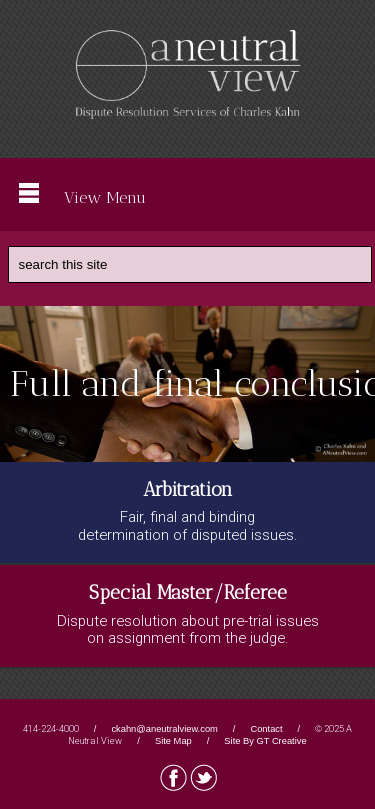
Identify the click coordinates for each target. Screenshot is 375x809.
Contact (266, 729)
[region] (187, 384)
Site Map (173, 741)
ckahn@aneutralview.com (164, 729)
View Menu (82, 195)
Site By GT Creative (265, 741)
